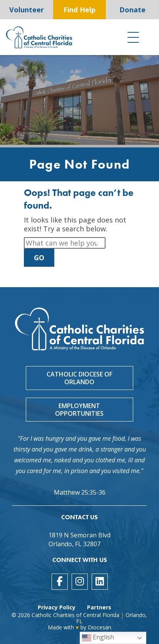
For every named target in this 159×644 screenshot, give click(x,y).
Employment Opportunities (79, 410)
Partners (99, 607)
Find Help (79, 10)
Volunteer (27, 10)
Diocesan (100, 627)
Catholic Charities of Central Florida (75, 615)
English (98, 638)
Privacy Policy (57, 607)
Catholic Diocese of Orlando (79, 378)
